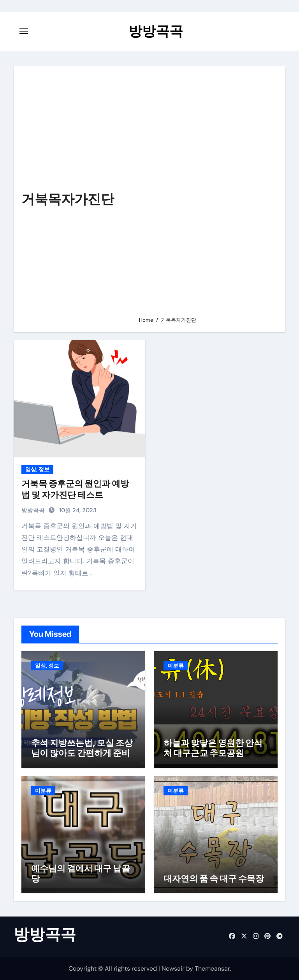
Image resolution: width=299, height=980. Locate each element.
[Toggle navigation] (24, 31)
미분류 (176, 666)
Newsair (173, 969)
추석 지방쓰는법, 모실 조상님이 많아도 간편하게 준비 (82, 748)
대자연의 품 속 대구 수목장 (214, 878)
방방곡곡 (156, 31)
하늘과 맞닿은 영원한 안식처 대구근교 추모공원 (213, 748)
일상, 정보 (37, 469)
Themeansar (212, 969)
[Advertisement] (206, 195)
